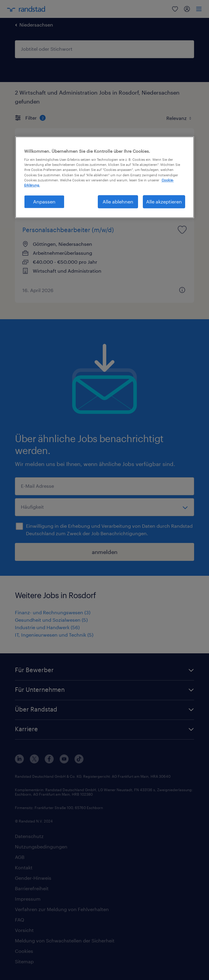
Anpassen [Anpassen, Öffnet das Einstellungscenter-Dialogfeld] (44, 202)
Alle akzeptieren (164, 202)
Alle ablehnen (118, 202)
